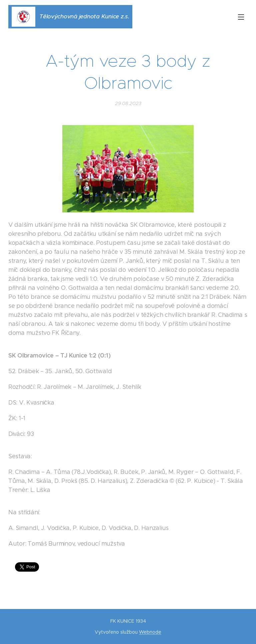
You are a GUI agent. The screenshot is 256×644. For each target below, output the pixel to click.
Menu (241, 17)
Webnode (150, 632)
